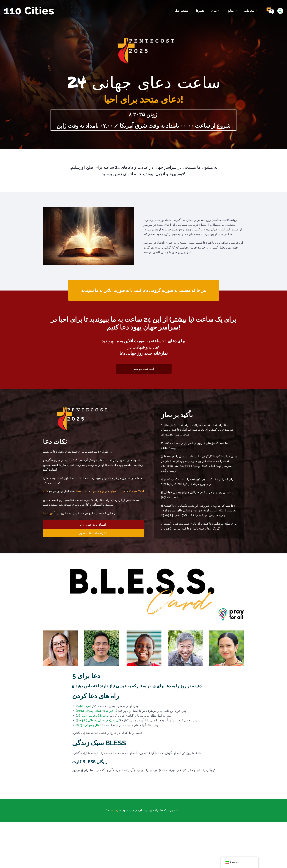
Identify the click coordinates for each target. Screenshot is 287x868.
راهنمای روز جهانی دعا (94, 496)
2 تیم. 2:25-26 (86, 717)
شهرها (200, 11)
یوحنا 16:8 (102, 717)
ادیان (215, 11)
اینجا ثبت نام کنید (144, 370)
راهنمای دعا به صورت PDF (94, 504)
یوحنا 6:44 (83, 707)
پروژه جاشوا (99, 463)
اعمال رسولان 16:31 (90, 726)
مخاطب (250, 11)
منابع (232, 11)
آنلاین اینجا (49, 484)
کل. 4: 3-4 (113, 722)
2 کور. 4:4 (110, 712)
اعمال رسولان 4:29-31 (91, 722)
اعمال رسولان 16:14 (90, 712)
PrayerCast (136, 463)
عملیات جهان (118, 463)
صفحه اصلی (181, 11)
